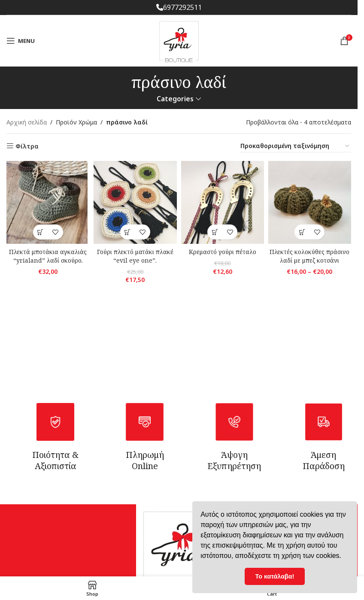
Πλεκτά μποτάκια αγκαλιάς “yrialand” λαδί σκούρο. (48, 256)
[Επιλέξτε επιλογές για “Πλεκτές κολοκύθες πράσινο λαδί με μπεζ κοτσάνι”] (302, 232)
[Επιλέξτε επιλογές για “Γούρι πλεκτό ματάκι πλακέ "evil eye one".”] (128, 232)
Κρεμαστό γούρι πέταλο (223, 252)
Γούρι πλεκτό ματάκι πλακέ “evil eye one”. (135, 256)
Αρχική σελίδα (27, 122)
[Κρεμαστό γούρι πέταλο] (223, 202)
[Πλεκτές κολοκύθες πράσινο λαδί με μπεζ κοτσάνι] (310, 202)
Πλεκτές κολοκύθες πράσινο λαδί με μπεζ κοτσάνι (309, 256)
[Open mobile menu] (21, 41)
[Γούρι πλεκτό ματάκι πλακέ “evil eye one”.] (135, 202)
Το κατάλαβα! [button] (275, 576)
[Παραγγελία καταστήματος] (295, 146)
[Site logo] (179, 40)
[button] (41, 232)
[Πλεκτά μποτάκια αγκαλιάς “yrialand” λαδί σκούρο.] (48, 202)
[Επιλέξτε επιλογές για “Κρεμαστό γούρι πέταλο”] (215, 232)
